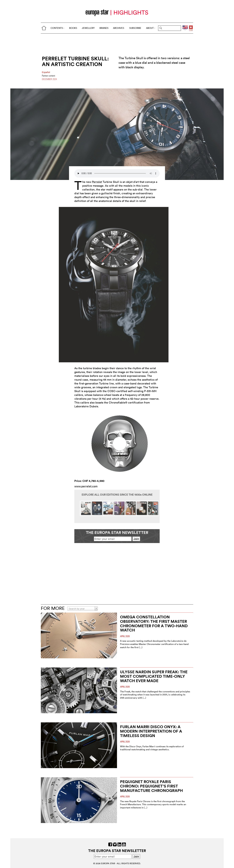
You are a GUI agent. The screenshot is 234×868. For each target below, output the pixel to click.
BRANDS (104, 28)
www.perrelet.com (86, 486)
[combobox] (83, 608)
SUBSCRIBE (135, 28)
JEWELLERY (88, 28)
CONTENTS (58, 28)
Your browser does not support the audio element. (117, 173)
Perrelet (97, 182)
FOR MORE (53, 608)
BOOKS (73, 28)
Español (46, 72)
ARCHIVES (119, 28)
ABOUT (151, 28)
